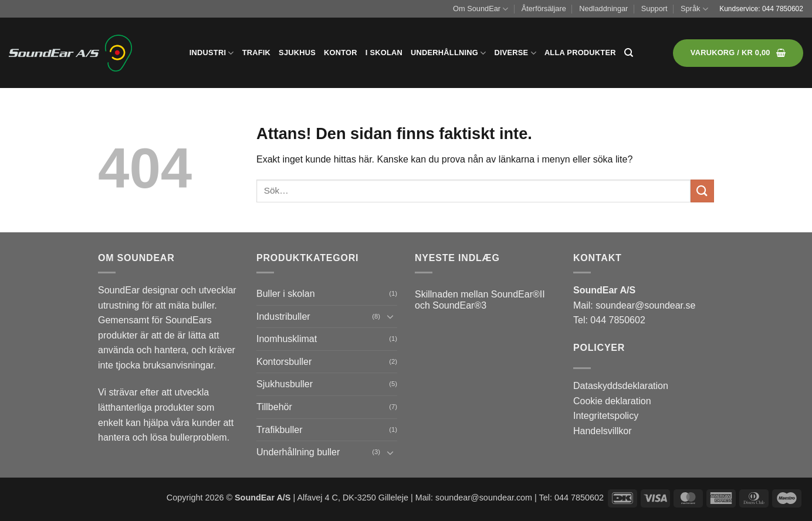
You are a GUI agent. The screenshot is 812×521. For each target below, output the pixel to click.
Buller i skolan (286, 294)
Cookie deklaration (612, 401)
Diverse (515, 53)
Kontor (341, 53)
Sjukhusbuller (285, 384)
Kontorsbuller (284, 362)
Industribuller (283, 317)
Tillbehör (274, 407)
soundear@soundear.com (484, 498)
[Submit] (702, 191)
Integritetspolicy (606, 416)
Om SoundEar (481, 9)
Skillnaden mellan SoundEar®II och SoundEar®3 (480, 300)
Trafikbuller (280, 430)
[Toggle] (390, 316)
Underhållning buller (298, 452)
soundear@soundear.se (645, 305)
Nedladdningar (603, 9)
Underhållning (448, 53)
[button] (738, 53)
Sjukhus (297, 53)
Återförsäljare (544, 9)
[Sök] (629, 53)
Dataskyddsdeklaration (621, 386)
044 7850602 (783, 9)
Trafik (256, 53)
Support (654, 9)
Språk (694, 9)
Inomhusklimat (287, 339)
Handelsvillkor (603, 431)
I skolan (384, 53)
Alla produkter (580, 53)
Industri (212, 53)
